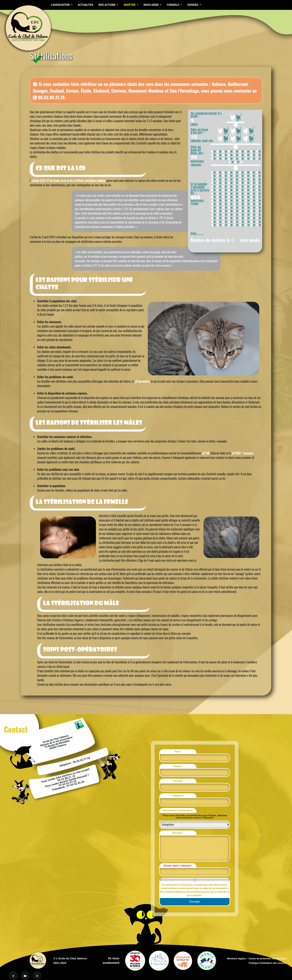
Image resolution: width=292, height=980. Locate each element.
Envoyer (195, 902)
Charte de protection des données (267, 959)
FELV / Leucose (243, 453)
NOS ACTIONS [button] (107, 5)
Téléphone (178, 796)
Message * (178, 833)
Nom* (178, 752)
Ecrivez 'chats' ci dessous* (178, 866)
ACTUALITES (85, 5)
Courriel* (178, 781)
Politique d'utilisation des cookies (267, 963)
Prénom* (178, 766)
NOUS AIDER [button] (151, 5)
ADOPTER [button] (130, 5)
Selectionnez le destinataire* (178, 810)
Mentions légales (237, 959)
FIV (206, 453)
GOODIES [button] (193, 5)
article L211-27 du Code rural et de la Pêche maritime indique (68, 181)
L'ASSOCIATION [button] (61, 5)
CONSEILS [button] (173, 5)
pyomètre (142, 381)
